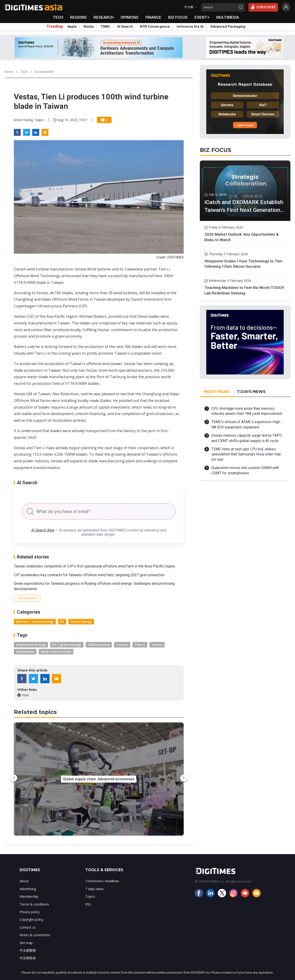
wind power (25, 652)
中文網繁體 (28, 950)
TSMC (105, 27)
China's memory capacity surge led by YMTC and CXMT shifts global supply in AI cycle (247, 438)
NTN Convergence (155, 27)
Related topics (35, 712)
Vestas (157, 645)
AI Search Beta (43, 530)
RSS (88, 904)
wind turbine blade (56, 652)
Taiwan (122, 645)
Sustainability (44, 72)
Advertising (28, 889)
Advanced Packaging (228, 27)
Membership (29, 896)
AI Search (125, 27)
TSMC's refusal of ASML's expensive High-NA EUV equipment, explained (246, 424)
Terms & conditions (34, 904)
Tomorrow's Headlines (102, 881)
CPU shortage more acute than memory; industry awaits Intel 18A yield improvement (247, 411)
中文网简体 (28, 958)
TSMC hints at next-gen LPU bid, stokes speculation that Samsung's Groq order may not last (246, 454)
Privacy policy (30, 912)
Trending (55, 27)
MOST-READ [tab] (216, 392)
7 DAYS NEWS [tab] (251, 392)
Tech (24, 72)
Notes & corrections (35, 935)
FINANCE (153, 17)
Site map (26, 943)
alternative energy (31, 645)
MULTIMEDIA (228, 17)
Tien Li (140, 645)
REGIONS (78, 17)
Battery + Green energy (35, 622)
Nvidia (89, 27)
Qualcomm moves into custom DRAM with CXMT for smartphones (245, 470)
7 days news (94, 889)
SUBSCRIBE (263, 7)
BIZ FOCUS (178, 17)
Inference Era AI (190, 27)
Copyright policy (31, 919)
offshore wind (99, 645)
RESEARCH (104, 17)
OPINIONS (130, 17)
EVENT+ (202, 17)
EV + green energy (67, 645)
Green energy (81, 622)
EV (62, 622)
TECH (58, 17)
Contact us (28, 927)
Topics (90, 896)
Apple (72, 27)
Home (9, 72)
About (24, 881)
